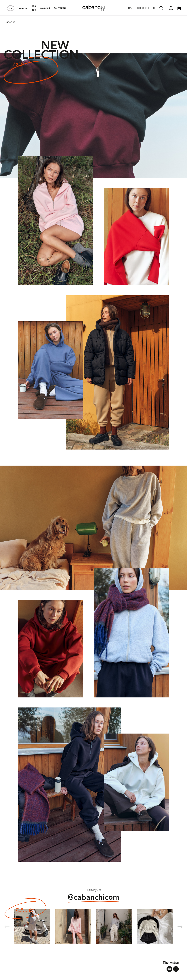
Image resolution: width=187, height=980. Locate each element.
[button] (180, 927)
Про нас (33, 8)
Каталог (17, 8)
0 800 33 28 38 (146, 8)
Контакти (60, 8)
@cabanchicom (94, 898)
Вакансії (45, 8)
